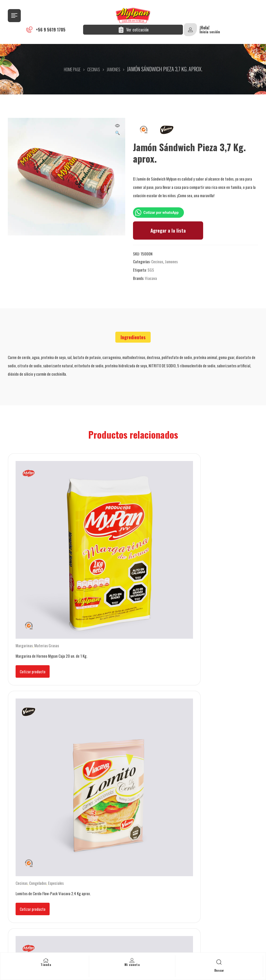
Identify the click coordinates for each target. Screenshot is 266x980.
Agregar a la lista (168, 230)
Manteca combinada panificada (211, 531)
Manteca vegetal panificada (36, 648)
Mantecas (66, 648)
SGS (151, 270)
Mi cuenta (132, 965)
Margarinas (24, 531)
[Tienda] (46, 960)
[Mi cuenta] (132, 960)
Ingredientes (133, 337)
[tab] (133, 337)
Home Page (72, 69)
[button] (117, 130)
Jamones (114, 69)
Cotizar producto (33, 557)
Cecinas (94, 69)
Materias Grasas (47, 531)
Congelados (124, 531)
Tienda (46, 965)
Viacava (151, 278)
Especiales (142, 531)
